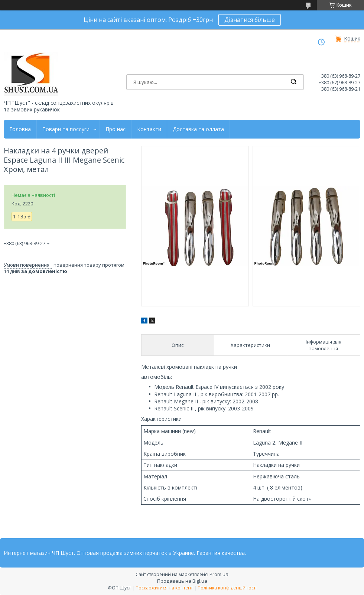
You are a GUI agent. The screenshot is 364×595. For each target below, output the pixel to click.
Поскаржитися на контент (164, 588)
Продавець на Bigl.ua (182, 581)
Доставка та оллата (198, 129)
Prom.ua (219, 574)
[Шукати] (293, 82)
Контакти (149, 129)
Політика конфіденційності (227, 588)
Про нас (116, 129)
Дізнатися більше (250, 20)
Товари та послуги (66, 129)
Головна (20, 129)
